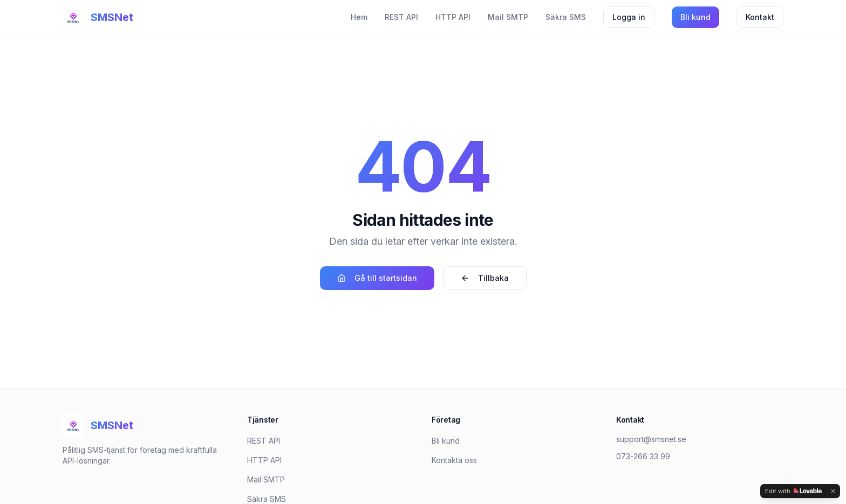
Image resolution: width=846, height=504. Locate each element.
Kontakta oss (454, 460)
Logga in (629, 17)
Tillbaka (485, 278)
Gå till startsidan (377, 278)
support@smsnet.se (651, 439)
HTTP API (453, 17)
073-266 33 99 (643, 456)
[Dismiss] (833, 491)
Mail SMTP (508, 17)
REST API (401, 17)
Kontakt (760, 17)
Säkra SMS (566, 17)
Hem (359, 17)
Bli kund (695, 17)
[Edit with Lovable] (793, 491)
